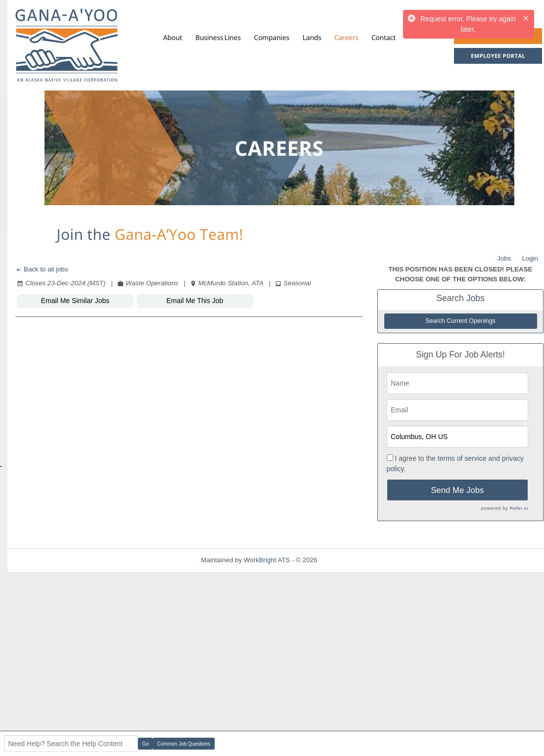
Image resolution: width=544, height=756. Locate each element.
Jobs (504, 258)
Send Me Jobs (457, 490)
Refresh (346, 560)
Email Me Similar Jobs (75, 301)
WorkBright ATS (267, 560)
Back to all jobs (42, 269)
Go (146, 744)
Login (530, 258)
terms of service (462, 458)
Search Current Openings (460, 321)
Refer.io (519, 508)
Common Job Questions (184, 744)
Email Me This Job (195, 301)
